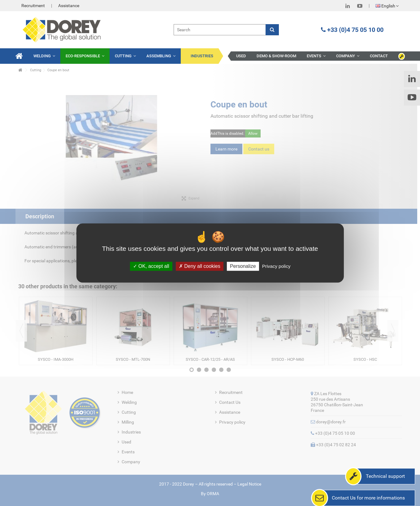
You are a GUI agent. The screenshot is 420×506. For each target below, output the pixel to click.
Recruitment (33, 6)
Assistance (69, 6)
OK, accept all (151, 266)
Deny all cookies (200, 266)
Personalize (243, 266)
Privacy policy (276, 266)
